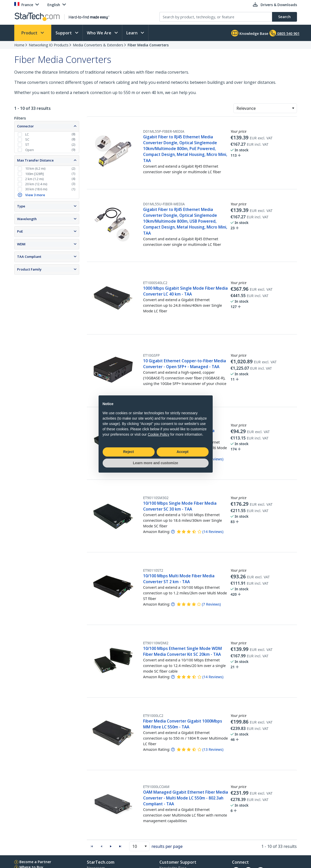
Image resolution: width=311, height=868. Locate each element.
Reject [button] (128, 452)
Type (21, 206)
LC (27, 134)
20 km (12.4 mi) (36, 184)
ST (27, 144)
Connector (25, 126)
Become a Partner (35, 862)
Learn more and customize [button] (155, 463)
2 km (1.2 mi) (34, 179)
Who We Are (100, 33)
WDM (21, 244)
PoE (20, 231)
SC (27, 139)
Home (19, 45)
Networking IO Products (49, 45)
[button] (293, 108)
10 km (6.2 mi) (35, 168)
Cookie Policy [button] (159, 434)
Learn (132, 33)
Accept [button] (182, 452)
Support (64, 33)
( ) (213, 532)
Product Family (29, 269)
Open (30, 150)
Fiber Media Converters (148, 45)
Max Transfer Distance (35, 160)
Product (30, 33)
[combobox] (265, 108)
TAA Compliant (29, 257)
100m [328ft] (35, 174)
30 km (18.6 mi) (36, 189)
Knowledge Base (250, 33)
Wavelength (27, 219)
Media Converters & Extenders (98, 45)
